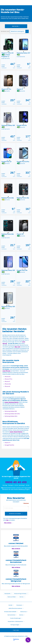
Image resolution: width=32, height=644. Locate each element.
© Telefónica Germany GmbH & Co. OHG (16, 636)
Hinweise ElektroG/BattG (10, 612)
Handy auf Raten (12, 597)
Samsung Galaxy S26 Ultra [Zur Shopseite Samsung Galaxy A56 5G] (12, 414)
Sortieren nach (5, 31)
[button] (3, 55)
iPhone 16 (7, 386)
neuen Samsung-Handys (12, 402)
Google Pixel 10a (9, 445)
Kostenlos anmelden (15, 514)
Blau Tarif (18, 347)
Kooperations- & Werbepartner (15, 622)
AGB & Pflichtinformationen (15, 608)
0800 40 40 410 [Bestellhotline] (16, 482)
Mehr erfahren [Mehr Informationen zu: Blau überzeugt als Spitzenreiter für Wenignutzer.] (16, 586)
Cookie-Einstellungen (15, 618)
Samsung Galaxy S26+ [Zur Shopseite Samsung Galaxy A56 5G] (11, 416)
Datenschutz (23, 612)
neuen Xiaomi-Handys (16, 432)
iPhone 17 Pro (8, 379)
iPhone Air (8, 377)
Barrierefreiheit (11, 615)
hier (7, 520)
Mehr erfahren (8, 523)
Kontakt (10, 605)
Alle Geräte (15, 26)
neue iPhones (6, 371)
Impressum (19, 605)
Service (21, 597)
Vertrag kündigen (15, 625)
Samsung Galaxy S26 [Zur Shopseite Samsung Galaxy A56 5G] (11, 411)
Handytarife (7, 594)
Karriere (21, 615)
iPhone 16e (8, 384)
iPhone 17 (7, 382)
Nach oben (16, 630)
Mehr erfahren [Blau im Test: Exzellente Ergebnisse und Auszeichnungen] (16, 567)
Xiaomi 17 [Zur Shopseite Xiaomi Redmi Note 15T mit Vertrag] (7, 443)
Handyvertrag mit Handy (20, 594)
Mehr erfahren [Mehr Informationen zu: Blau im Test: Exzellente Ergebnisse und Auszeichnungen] (16, 549)
